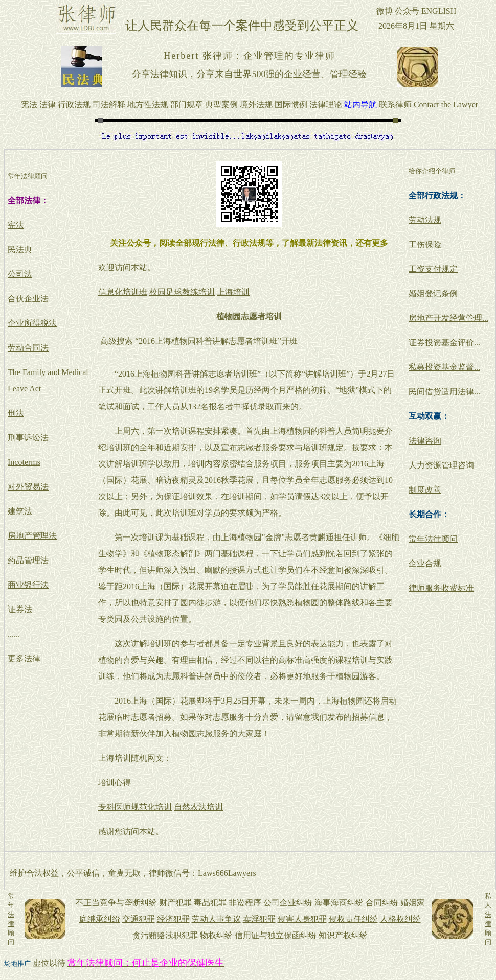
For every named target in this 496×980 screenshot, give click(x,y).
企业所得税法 (32, 323)
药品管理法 (28, 560)
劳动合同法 (28, 348)
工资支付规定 (433, 269)
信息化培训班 (123, 292)
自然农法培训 (198, 807)
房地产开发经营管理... (448, 318)
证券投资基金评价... (444, 343)
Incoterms (24, 462)
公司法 (20, 274)
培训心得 (115, 783)
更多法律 (24, 658)
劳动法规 (425, 220)
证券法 (20, 609)
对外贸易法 (28, 487)
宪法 (16, 225)
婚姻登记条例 (433, 294)
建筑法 (20, 511)
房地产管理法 (32, 536)
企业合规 (425, 563)
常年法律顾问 (433, 539)
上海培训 (233, 292)
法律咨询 (425, 441)
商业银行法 (28, 585)
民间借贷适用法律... (444, 392)
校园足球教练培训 (182, 292)
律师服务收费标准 (441, 588)
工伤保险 (425, 244)
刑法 (16, 413)
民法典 (20, 250)
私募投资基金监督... (444, 367)
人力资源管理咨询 (441, 465)
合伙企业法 (28, 299)
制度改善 (425, 490)
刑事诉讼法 (28, 438)
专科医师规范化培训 (135, 807)
